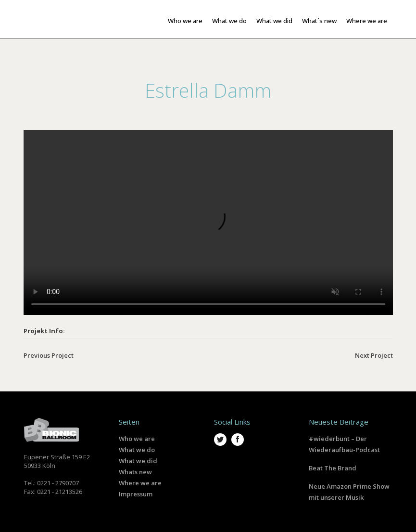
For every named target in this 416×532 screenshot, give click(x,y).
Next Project (374, 355)
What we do (137, 450)
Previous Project (49, 355)
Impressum (136, 494)
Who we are (137, 439)
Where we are (140, 483)
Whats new (135, 472)
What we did (138, 461)
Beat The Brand (333, 468)
